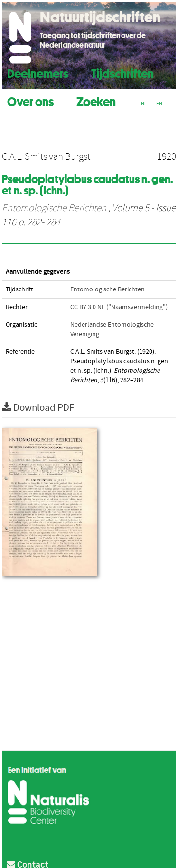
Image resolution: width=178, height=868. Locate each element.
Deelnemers (38, 72)
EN (159, 103)
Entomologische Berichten (54, 208)
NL (144, 103)
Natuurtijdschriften (100, 17)
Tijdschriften (122, 72)
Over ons (30, 101)
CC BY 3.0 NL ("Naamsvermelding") (119, 307)
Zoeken (96, 101)
